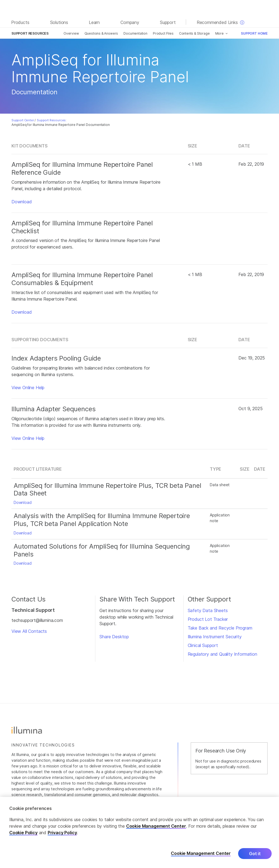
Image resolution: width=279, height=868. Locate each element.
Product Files (163, 33)
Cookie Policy (23, 837)
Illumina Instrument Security (215, 637)
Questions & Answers (101, 33)
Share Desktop (114, 637)
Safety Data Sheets (208, 610)
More (219, 33)
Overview (71, 33)
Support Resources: (52, 120)
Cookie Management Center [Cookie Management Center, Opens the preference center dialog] (201, 859)
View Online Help (28, 388)
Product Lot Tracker (208, 619)
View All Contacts (29, 631)
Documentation (135, 33)
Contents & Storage (194, 33)
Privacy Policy (62, 837)
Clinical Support (203, 645)
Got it (255, 858)
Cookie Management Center (156, 831)
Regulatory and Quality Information (222, 654)
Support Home (254, 33)
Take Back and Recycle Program (220, 628)
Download (22, 202)
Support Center (23, 120)
